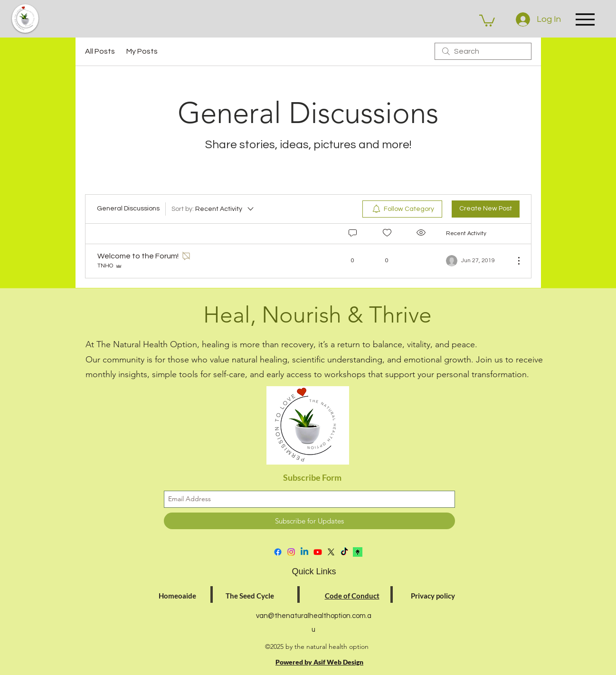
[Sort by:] (213, 209)
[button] (487, 20)
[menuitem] (402, 209)
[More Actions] (514, 261)
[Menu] (585, 19)
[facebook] (278, 552)
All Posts (100, 51)
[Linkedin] (304, 552)
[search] (483, 51)
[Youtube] (318, 552)
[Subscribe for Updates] (309, 521)
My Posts (142, 51)
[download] (358, 552)
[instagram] (291, 552)
